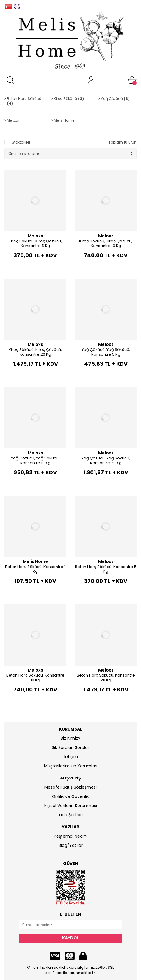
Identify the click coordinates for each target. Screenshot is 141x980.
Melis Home (35, 561)
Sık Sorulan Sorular (70, 747)
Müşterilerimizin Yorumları (71, 766)
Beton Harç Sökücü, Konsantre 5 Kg (106, 569)
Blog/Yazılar (71, 845)
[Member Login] (91, 80)
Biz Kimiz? (70, 738)
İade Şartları (70, 815)
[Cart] (132, 80)
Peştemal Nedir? (71, 836)
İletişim (71, 757)
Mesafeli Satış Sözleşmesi (70, 787)
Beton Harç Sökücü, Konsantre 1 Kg (35, 569)
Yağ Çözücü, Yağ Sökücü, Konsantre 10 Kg (35, 460)
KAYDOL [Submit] (71, 938)
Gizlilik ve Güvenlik (70, 796)
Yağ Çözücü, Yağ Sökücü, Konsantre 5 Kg (106, 352)
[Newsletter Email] (70, 925)
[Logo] (70, 40)
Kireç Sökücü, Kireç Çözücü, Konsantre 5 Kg (35, 243)
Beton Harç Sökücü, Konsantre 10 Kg (35, 678)
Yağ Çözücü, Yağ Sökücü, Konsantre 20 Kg (106, 460)
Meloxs (35, 236)
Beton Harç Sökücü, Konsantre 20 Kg (106, 678)
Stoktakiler (21, 142)
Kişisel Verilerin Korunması (71, 806)
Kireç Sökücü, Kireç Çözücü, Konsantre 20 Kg (35, 352)
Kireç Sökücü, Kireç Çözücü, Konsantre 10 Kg (106, 243)
